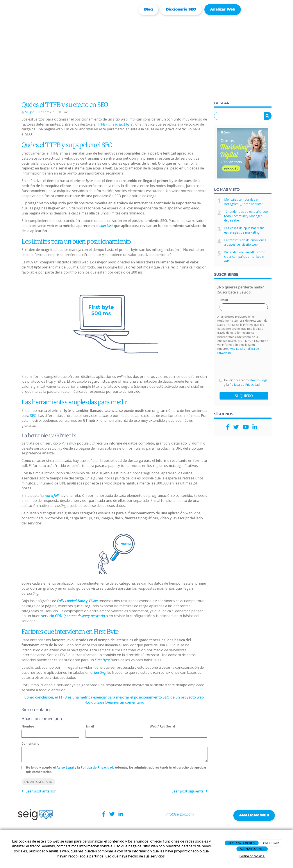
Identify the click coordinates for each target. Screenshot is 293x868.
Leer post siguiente (189, 791)
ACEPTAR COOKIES (252, 849)
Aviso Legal (65, 767)
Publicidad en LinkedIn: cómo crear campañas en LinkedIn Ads (245, 257)
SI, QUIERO (244, 396)
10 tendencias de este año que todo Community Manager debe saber (246, 216)
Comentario (30, 743)
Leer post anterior (39, 791)
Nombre (28, 726)
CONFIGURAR (270, 843)
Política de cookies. (252, 856)
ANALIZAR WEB (254, 815)
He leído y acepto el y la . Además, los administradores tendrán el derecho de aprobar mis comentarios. (116, 770)
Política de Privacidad (97, 767)
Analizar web (223, 9)
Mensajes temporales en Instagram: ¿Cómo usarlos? (244, 202)
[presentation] (253, 366)
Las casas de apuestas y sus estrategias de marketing (244, 230)
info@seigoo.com (180, 814)
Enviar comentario (38, 782)
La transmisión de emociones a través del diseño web (245, 242)
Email (90, 726)
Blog (148, 9)
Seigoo (30, 112)
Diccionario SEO (181, 9)
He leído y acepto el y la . (244, 382)
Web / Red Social (162, 726)
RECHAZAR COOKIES (242, 843)
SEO (33, 416)
